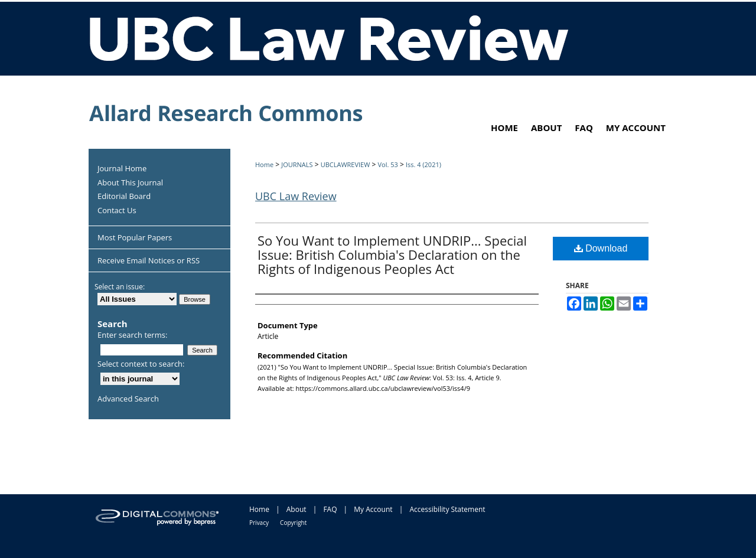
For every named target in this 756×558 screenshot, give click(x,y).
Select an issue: (120, 287)
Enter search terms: (132, 335)
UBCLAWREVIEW (346, 164)
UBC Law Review (296, 196)
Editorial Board (124, 197)
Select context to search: (141, 364)
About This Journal (130, 183)
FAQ (330, 509)
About (296, 509)
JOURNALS (297, 164)
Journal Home (122, 169)
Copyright (293, 523)
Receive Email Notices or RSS (149, 260)
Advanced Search (128, 399)
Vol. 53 (387, 164)
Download (601, 248)
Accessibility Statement (447, 509)
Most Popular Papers (135, 237)
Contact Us (117, 211)
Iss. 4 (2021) (423, 164)
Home (264, 164)
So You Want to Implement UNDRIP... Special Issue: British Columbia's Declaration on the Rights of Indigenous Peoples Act (392, 254)
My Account (373, 509)
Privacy (259, 523)
